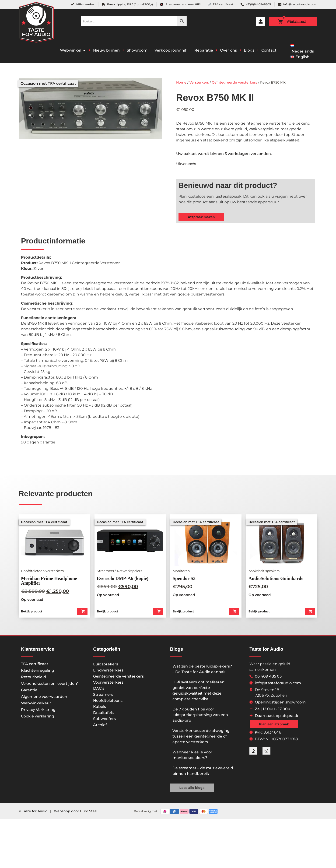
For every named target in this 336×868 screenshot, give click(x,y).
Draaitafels (103, 714)
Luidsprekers (106, 666)
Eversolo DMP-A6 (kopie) (123, 578)
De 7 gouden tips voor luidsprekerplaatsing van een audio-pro (200, 716)
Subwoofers (104, 720)
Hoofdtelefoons (108, 702)
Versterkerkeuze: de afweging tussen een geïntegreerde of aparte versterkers (201, 738)
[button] (82, 612)
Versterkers (199, 82)
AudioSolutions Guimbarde (276, 578)
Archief (100, 726)
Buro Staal (89, 812)
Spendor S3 (184, 578)
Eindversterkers (108, 672)
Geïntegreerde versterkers (234, 82)
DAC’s (99, 690)
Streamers (103, 696)
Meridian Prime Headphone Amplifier (49, 581)
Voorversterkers (108, 684)
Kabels (100, 708)
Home (181, 82)
